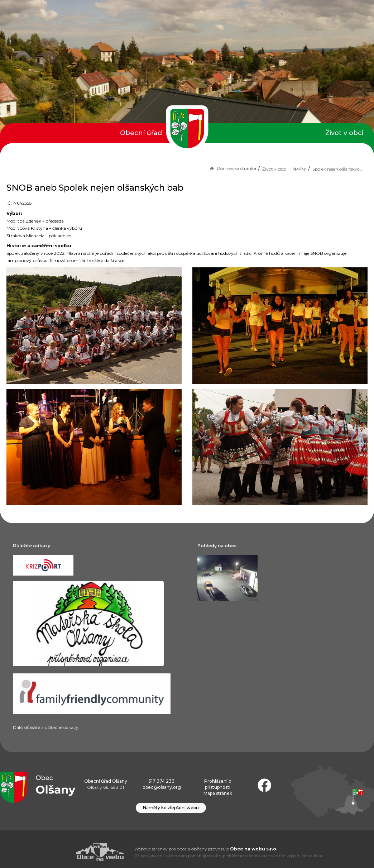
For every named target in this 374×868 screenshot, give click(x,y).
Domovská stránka (232, 168)
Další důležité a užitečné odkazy (46, 727)
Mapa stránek (218, 793)
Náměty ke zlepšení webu (171, 808)
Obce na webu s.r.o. (254, 849)
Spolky (299, 168)
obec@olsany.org (162, 787)
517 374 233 (162, 781)
